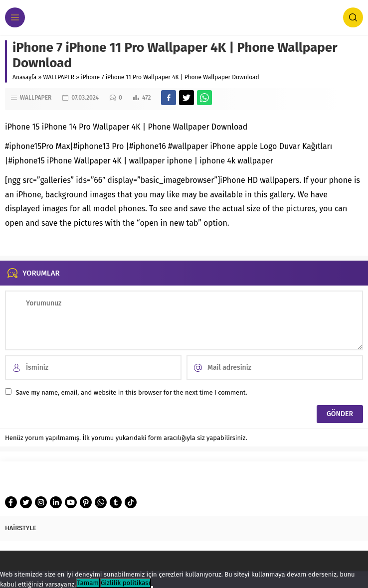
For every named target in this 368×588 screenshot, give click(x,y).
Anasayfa (24, 77)
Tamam (88, 583)
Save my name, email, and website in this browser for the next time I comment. (131, 392)
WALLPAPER (59, 77)
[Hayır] (152, 587)
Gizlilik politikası (125, 583)
